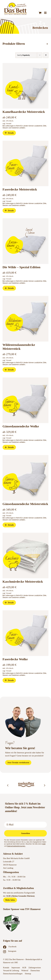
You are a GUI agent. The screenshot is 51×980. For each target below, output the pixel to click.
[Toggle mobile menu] (46, 13)
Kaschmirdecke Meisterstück (23, 582)
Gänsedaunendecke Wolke (21, 426)
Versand (9, 124)
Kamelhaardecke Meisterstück (24, 112)
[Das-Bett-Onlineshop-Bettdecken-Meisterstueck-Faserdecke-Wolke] (26, 142)
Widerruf (25, 971)
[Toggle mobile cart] (40, 13)
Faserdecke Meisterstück (20, 189)
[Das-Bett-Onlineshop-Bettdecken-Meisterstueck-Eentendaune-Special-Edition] (26, 219)
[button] (26, 44)
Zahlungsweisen (35, 968)
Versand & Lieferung (11, 971)
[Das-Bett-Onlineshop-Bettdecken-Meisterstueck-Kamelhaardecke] (26, 64)
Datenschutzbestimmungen (16, 846)
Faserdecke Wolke (15, 659)
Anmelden (25, 833)
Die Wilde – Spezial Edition (22, 267)
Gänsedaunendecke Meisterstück (25, 504)
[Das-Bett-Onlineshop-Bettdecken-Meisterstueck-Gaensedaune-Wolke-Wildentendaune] (26, 297)
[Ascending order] (46, 55)
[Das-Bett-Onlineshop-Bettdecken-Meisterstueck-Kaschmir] (26, 534)
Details (9, 133)
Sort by (24, 55)
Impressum (16, 968)
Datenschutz (35, 971)
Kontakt (6, 968)
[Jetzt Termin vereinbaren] (18, 763)
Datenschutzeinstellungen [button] (13, 974)
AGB (44, 844)
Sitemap (28, 974)
